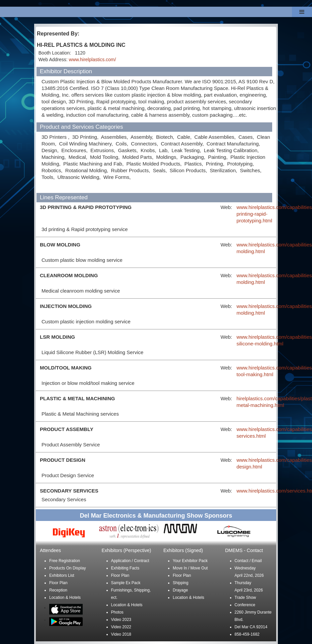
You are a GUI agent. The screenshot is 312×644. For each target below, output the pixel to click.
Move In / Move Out (190, 568)
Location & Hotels (65, 598)
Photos (117, 612)
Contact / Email (248, 561)
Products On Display (67, 568)
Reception (58, 590)
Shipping (181, 583)
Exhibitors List (62, 575)
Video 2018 (121, 634)
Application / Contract (130, 561)
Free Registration (65, 561)
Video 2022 (121, 627)
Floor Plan (58, 583)
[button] (302, 12)
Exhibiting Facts (125, 568)
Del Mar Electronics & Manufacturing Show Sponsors (156, 516)
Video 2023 (121, 620)
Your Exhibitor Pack (190, 561)
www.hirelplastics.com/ (93, 60)
